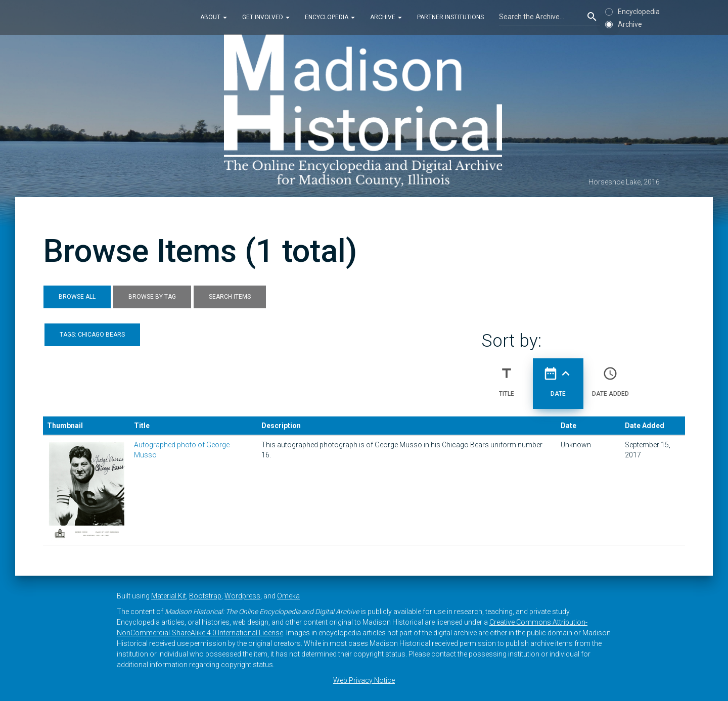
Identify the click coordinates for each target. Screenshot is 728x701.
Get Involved (266, 17)
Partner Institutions (450, 17)
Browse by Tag (152, 297)
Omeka (288, 596)
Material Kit (169, 596)
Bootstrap (205, 596)
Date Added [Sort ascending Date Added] (610, 378)
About (214, 17)
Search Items (230, 297)
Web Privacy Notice (364, 680)
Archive (386, 17)
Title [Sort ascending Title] (507, 378)
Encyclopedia (330, 17)
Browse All (77, 297)
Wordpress (242, 596)
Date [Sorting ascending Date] (558, 378)
